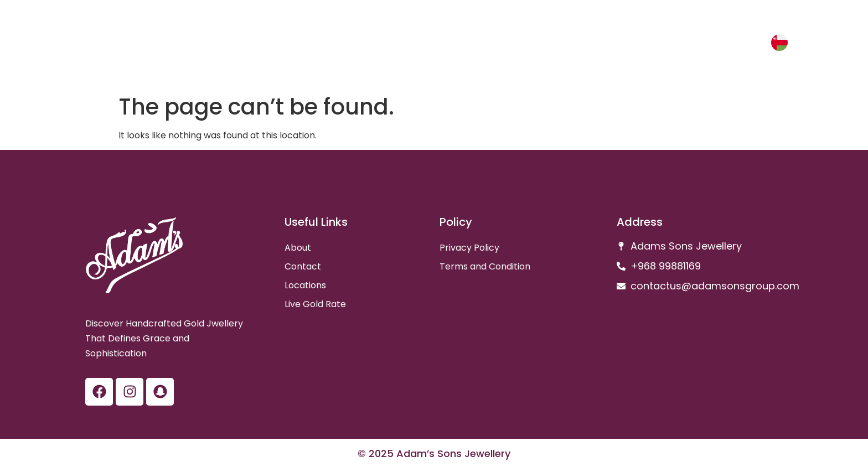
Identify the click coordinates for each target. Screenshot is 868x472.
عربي (749, 45)
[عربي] (779, 43)
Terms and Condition (485, 266)
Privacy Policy (469, 248)
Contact (303, 266)
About (298, 248)
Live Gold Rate (315, 304)
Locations (305, 285)
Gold (705, 45)
